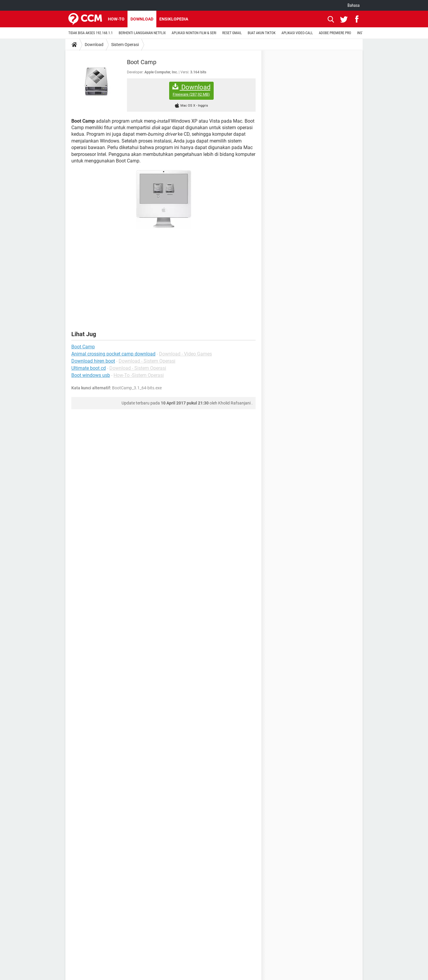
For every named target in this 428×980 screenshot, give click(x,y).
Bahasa (354, 5)
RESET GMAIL (232, 33)
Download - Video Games (185, 354)
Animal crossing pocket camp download (113, 354)
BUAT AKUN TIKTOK (262, 33)
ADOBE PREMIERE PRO (335, 33)
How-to (116, 19)
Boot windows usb (91, 375)
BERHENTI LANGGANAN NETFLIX (142, 33)
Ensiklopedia (174, 19)
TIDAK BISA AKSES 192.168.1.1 (91, 33)
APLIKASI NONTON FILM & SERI (194, 33)
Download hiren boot (93, 361)
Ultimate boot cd (89, 368)
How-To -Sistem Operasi (139, 375)
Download (142, 19)
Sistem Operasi (125, 45)
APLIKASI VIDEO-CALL (297, 33)
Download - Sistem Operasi (147, 361)
